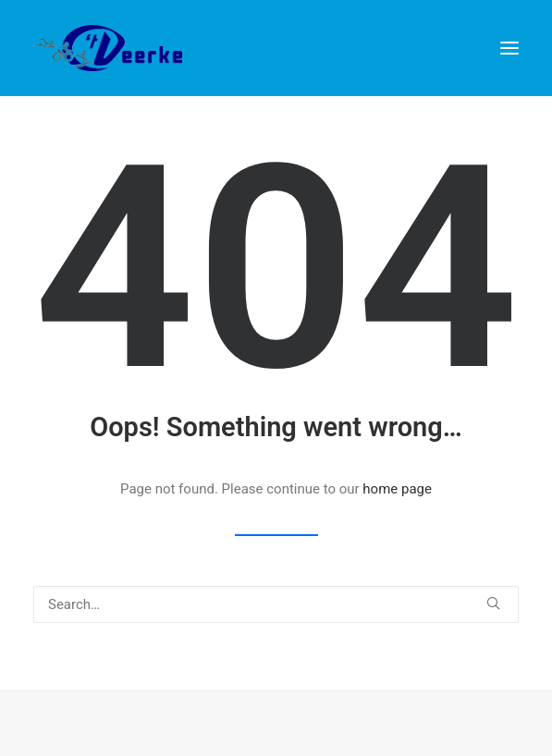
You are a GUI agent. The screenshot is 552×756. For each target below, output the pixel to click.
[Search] (276, 604)
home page (397, 489)
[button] (509, 48)
